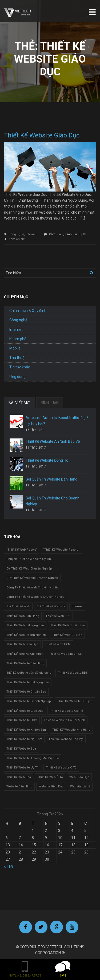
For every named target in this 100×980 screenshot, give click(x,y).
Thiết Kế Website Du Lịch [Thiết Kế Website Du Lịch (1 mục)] (75, 701)
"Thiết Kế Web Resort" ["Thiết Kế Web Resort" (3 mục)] (22, 550)
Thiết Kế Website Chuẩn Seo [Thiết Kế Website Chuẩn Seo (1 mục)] (26, 692)
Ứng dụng (17, 377)
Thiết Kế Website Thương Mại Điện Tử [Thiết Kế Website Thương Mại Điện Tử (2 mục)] (33, 758)
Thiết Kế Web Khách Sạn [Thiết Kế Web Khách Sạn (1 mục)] (66, 654)
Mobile (15, 348)
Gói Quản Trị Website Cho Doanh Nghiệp (53, 501)
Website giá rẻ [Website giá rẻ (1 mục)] (80, 786)
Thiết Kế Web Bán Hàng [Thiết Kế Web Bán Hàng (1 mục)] (23, 616)
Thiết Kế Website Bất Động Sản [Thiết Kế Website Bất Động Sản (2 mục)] (28, 682)
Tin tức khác (20, 367)
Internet (31, 234)
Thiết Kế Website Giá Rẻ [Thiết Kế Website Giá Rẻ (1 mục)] (66, 711)
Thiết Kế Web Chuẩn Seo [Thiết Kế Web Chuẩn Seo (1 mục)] (68, 625)
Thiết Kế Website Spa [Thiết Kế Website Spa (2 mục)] (21, 749)
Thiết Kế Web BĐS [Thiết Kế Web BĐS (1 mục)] (58, 616)
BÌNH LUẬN (50, 403)
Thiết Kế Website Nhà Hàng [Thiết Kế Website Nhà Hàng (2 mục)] (71, 730)
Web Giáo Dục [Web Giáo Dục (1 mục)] (79, 777)
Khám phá (18, 339)
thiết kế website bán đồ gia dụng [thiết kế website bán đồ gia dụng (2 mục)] (29, 673)
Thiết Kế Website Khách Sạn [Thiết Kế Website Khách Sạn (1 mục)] (26, 730)
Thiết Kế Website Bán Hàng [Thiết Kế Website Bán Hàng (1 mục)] (25, 663)
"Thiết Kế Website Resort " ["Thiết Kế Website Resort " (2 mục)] (61, 550)
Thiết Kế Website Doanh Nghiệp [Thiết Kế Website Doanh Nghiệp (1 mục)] (29, 701)
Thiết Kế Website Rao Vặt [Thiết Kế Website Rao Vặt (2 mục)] (66, 739)
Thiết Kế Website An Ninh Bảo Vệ (53, 441)
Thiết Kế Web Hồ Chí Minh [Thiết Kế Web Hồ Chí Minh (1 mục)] (25, 654)
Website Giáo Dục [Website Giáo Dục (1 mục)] (51, 786)
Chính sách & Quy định (28, 311)
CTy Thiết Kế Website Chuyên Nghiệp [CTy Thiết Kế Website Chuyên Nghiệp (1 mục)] (32, 578)
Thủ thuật (18, 358)
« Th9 (9, 867)
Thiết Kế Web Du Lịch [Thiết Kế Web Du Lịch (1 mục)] (67, 635)
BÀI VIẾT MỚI (19, 403)
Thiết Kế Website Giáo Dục (42, 135)
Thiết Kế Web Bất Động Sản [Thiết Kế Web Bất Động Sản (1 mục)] (25, 625)
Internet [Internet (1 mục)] (77, 606)
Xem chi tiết (17, 239)
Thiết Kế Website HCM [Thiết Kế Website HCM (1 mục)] (22, 720)
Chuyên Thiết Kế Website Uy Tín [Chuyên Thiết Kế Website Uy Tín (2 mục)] (29, 559)
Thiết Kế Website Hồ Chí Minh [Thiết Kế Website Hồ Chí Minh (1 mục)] (64, 720)
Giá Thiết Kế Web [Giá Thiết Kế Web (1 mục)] (18, 606)
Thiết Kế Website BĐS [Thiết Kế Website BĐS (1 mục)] (73, 673)
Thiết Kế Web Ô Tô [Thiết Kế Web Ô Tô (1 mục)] (50, 777)
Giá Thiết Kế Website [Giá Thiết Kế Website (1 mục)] (51, 606)
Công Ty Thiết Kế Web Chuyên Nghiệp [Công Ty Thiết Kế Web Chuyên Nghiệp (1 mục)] (33, 587)
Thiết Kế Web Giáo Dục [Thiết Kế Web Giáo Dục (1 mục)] (22, 644)
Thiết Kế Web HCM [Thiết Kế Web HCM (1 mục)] (58, 644)
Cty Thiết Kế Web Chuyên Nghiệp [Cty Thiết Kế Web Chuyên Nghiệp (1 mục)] (29, 569)
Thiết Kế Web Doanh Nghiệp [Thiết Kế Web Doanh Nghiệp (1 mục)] (26, 635)
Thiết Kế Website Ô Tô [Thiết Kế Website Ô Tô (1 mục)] (61, 768)
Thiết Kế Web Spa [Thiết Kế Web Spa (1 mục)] (19, 777)
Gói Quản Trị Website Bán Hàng (51, 479)
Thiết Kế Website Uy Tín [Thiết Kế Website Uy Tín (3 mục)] (23, 768)
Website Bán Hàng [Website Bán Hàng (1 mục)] (19, 786)
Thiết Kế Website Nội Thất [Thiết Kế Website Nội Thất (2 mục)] (24, 739)
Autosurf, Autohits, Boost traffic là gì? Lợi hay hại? (57, 421)
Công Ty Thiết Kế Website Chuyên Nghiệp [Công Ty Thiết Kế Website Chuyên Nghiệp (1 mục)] (35, 597)
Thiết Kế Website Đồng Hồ (47, 460)
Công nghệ (16, 234)
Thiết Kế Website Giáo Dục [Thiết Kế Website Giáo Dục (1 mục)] (25, 711)
